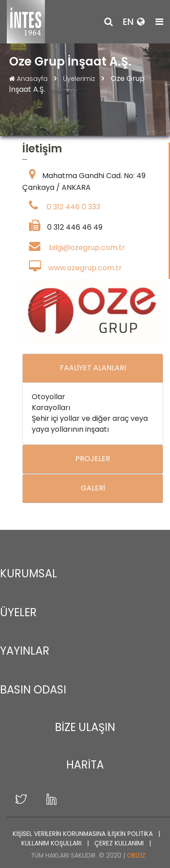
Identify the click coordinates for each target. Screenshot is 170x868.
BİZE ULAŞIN (85, 727)
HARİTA (85, 765)
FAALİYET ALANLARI (93, 368)
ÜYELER (18, 612)
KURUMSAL (29, 573)
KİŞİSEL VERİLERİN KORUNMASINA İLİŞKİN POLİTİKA (84, 834)
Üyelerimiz (80, 79)
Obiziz (136, 856)
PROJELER (93, 459)
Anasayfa (29, 79)
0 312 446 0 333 (73, 207)
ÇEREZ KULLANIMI (120, 843)
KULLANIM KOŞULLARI (52, 843)
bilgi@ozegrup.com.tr (87, 248)
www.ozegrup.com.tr (85, 268)
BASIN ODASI (33, 690)
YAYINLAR (25, 651)
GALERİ (93, 488)
